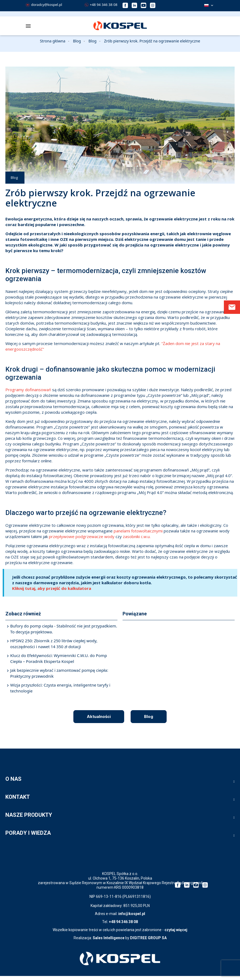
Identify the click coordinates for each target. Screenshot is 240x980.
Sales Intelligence (109, 938)
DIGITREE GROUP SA (148, 938)
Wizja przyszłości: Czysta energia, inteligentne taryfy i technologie (60, 688)
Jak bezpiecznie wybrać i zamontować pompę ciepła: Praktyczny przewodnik (59, 673)
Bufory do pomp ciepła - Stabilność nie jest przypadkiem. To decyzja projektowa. (64, 629)
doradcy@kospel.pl (44, 5)
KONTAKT (18, 797)
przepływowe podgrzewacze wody (82, 536)
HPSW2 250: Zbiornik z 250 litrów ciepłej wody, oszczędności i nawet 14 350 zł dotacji (54, 644)
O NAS (13, 779)
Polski (206, 5)
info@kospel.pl (132, 914)
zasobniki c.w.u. (137, 536)
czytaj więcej (176, 930)
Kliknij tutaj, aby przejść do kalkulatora (52, 588)
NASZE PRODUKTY (29, 815)
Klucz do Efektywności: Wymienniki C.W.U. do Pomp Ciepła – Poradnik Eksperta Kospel (59, 658)
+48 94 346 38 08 (101, 5)
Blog (14, 178)
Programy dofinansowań (28, 390)
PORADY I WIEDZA (28, 833)
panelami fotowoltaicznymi (138, 531)
